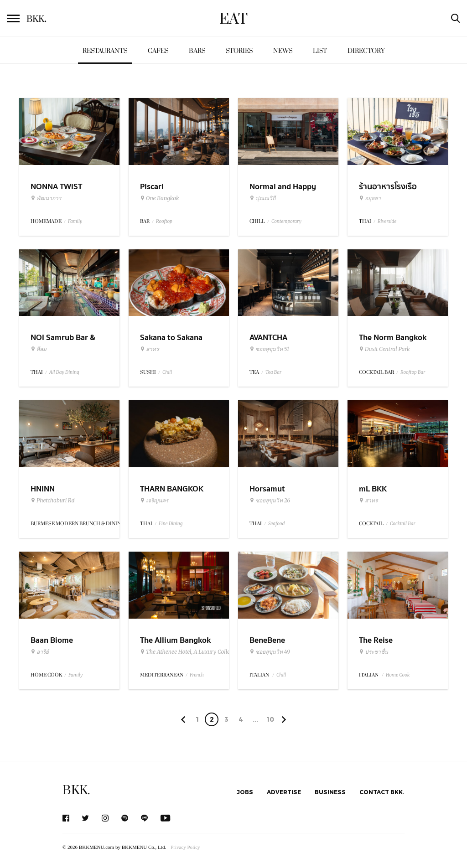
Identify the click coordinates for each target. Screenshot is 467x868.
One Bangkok (159, 198)
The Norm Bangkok (393, 338)
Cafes (158, 51)
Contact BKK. (382, 792)
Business (330, 792)
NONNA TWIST (56, 187)
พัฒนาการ (46, 198)
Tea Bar (273, 372)
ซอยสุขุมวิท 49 (270, 652)
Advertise (284, 792)
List (320, 51)
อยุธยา (370, 198)
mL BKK (373, 489)
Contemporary (286, 221)
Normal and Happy (283, 187)
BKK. (76, 790)
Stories (239, 51)
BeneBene (267, 640)
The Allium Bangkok (175, 640)
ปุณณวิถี (262, 198)
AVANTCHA (268, 338)
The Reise (376, 640)
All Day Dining (64, 372)
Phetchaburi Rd (53, 501)
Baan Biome (52, 640)
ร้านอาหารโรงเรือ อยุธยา (388, 192)
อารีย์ (40, 652)
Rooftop (164, 221)
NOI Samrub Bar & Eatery (63, 343)
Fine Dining (171, 524)
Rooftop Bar (413, 372)
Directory (366, 51)
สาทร (149, 349)
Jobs (245, 792)
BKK (36, 19)
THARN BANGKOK (172, 489)
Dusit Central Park (384, 349)
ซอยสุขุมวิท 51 (269, 349)
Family (75, 221)
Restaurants (105, 51)
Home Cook (398, 675)
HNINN (43, 489)
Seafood (276, 524)
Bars (197, 51)
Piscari (152, 187)
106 (270, 721)
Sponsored (211, 608)
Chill (167, 372)
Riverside (387, 221)
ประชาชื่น (374, 652)
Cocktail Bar (402, 524)
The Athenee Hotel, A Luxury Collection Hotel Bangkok (210, 652)
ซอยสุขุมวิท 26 (270, 501)
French (197, 675)
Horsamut (267, 489)
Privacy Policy (185, 847)
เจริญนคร (154, 501)
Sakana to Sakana (171, 338)
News (283, 51)
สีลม (39, 349)
